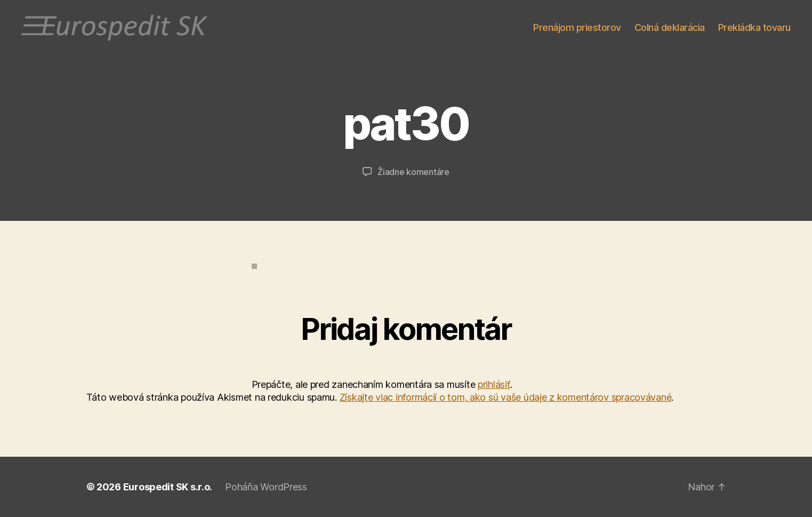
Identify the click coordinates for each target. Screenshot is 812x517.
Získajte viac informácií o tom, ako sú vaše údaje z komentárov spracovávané (506, 397)
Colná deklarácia (670, 27)
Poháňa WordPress (266, 487)
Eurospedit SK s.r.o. (168, 487)
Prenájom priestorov (577, 27)
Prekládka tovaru (754, 27)
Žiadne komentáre (413, 172)
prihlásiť (494, 384)
